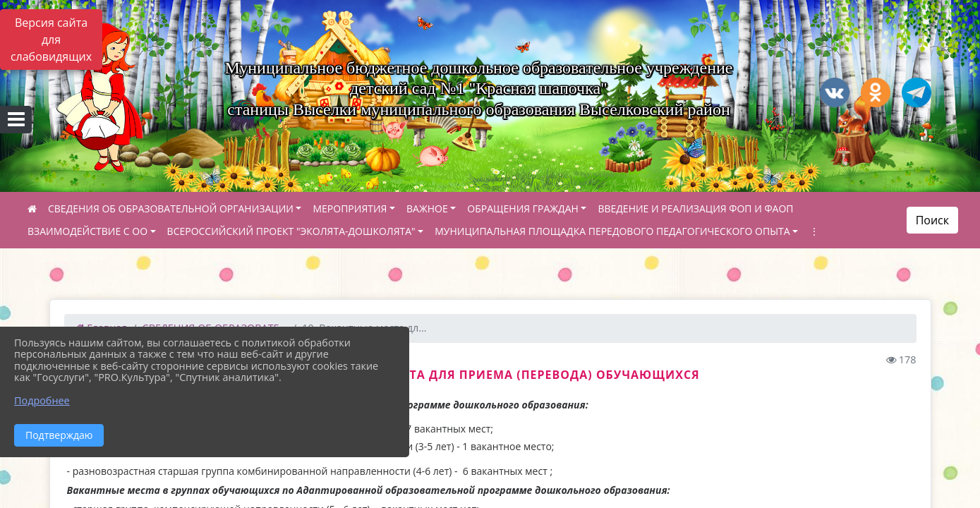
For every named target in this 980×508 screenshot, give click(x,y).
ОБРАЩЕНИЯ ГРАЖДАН (523, 208)
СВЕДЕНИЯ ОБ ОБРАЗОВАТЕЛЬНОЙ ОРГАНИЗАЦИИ (171, 208)
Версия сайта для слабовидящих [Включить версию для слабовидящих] (51, 40)
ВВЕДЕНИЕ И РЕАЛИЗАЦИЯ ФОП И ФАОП (695, 208)
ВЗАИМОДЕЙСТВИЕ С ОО (87, 231)
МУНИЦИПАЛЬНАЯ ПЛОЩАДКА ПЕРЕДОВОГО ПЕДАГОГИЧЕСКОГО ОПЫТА (612, 231)
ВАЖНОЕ (427, 208)
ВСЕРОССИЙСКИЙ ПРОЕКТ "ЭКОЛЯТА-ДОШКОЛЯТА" (291, 231)
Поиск (932, 220)
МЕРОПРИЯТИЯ (350, 208)
